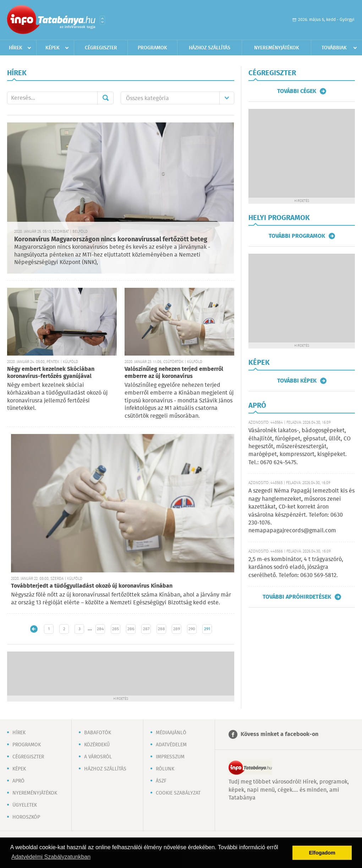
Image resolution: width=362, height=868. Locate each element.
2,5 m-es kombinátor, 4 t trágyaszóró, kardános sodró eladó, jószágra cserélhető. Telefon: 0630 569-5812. (296, 567)
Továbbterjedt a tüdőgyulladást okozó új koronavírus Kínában (92, 586)
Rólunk (165, 769)
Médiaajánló (171, 733)
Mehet (105, 98)
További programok (297, 236)
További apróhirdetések (297, 597)
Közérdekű (97, 745)
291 (207, 629)
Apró (18, 781)
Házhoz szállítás (210, 48)
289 (177, 629)
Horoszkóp (26, 817)
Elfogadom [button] (322, 853)
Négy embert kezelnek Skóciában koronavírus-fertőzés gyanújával (51, 373)
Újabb (34, 629)
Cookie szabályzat (178, 793)
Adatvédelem (171, 745)
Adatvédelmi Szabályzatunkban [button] (51, 857)
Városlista (102, 20)
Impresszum (170, 757)
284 (100, 629)
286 (131, 629)
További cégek (297, 91)
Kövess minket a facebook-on (279, 734)
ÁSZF (161, 781)
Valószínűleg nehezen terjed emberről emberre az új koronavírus (174, 373)
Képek (53, 48)
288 (161, 629)
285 (116, 629)
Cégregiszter (101, 48)
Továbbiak (334, 48)
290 (192, 629)
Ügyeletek (25, 805)
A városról (98, 757)
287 (146, 629)
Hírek (16, 48)
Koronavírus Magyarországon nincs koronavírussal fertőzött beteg (111, 240)
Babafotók (98, 733)
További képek (297, 381)
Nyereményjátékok (277, 48)
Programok (152, 48)
